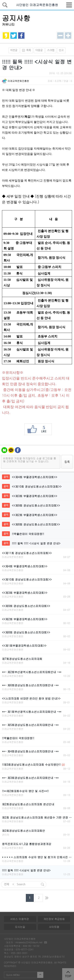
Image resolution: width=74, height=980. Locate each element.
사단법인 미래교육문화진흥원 (37, 5)
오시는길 (20, 927)
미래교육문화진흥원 (18, 81)
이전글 (14, 50)
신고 (61, 50)
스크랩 (51, 50)
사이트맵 (54, 927)
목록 (26, 50)
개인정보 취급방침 (54, 919)
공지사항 (16, 18)
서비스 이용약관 (19, 919)
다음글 (39, 50)
